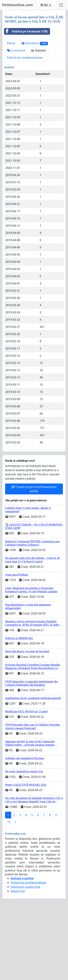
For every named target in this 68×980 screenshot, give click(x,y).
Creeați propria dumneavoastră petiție (34, 489)
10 (9, 822)
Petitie (11, 43)
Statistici (39, 50)
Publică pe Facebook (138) (26, 31)
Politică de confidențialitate (25, 58)
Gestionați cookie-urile (25, 887)
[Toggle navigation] (61, 5)
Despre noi (18, 891)
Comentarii (16, 50)
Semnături (35, 43)
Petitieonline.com (17, 5)
